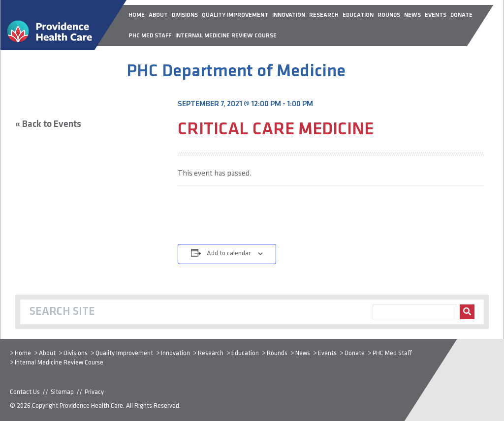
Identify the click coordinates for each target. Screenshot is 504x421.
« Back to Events (48, 124)
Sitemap (62, 392)
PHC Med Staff (392, 353)
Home (23, 353)
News (303, 353)
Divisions (76, 353)
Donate (355, 353)
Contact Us (25, 392)
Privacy (94, 392)
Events (327, 353)
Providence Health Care (91, 406)
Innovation (175, 353)
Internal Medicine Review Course (59, 363)
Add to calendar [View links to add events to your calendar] (229, 254)
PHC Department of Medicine (236, 72)
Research (211, 353)
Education (245, 353)
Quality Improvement (124, 353)
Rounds (277, 353)
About (47, 353)
